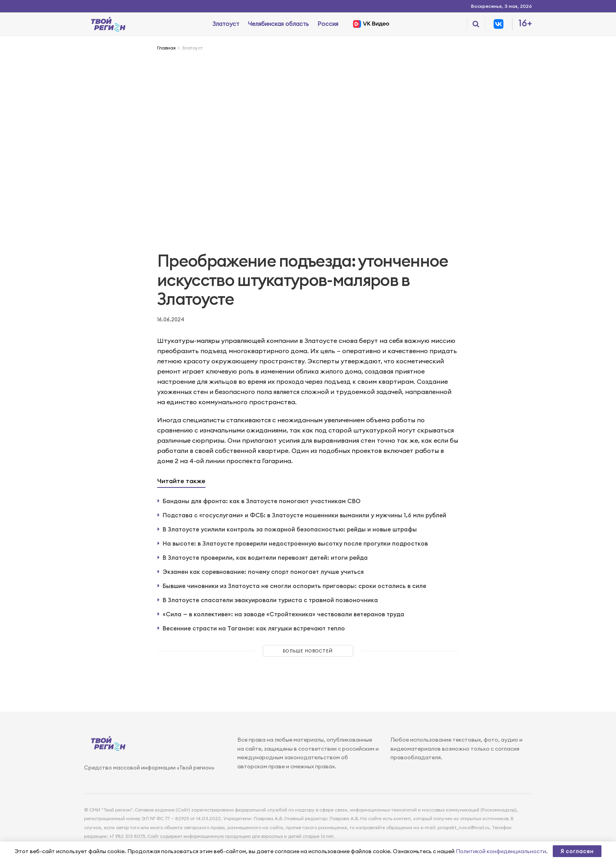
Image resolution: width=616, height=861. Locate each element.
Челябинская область (278, 24)
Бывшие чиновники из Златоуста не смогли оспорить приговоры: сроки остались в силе (294, 586)
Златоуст (226, 24)
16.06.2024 (171, 319)
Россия (328, 24)
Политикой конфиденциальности (501, 851)
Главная (166, 48)
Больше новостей (308, 651)
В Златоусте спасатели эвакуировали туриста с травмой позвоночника (270, 600)
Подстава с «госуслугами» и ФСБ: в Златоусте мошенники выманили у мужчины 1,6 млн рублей (304, 515)
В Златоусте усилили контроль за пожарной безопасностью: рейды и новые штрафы (290, 529)
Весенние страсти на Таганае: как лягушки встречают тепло (254, 628)
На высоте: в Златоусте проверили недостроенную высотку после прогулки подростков (295, 543)
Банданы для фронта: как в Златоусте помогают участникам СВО (262, 501)
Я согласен (577, 851)
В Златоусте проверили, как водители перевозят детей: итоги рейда (265, 558)
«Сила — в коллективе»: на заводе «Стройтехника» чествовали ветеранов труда (283, 614)
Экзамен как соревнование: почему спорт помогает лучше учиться (263, 572)
